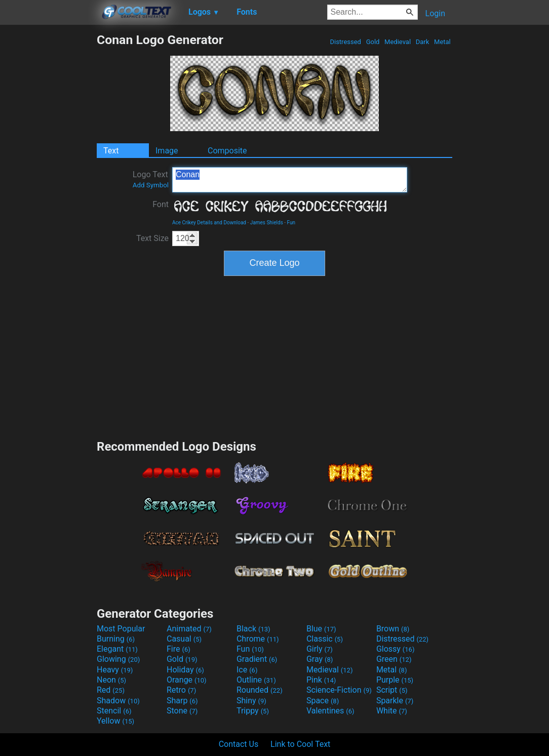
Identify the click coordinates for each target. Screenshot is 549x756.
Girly (320, 649)
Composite (227, 151)
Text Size (152, 238)
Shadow (118, 701)
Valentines (330, 711)
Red (111, 690)
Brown (393, 629)
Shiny (251, 701)
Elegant (117, 649)
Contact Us (239, 744)
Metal (442, 42)
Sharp (182, 701)
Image (167, 151)
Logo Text (151, 179)
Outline (256, 680)
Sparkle (395, 701)
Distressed (345, 42)
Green (394, 659)
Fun (291, 223)
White (392, 711)
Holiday (185, 670)
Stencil (114, 711)
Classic (325, 639)
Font (161, 204)
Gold (372, 42)
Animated (189, 629)
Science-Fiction (339, 690)
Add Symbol (151, 185)
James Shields (267, 223)
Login (435, 13)
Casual (184, 639)
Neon (111, 680)
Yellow (115, 721)
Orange (187, 680)
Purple (395, 680)
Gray (320, 659)
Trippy (253, 711)
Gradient (257, 659)
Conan (290, 180)
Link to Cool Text (300, 744)
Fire (179, 649)
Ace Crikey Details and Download (209, 223)
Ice (247, 670)
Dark (423, 42)
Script (392, 690)
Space (323, 701)
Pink (321, 680)
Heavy (115, 670)
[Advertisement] (48, 184)
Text (111, 151)
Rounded (260, 690)
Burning (116, 639)
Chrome (258, 639)
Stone (182, 711)
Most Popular (121, 629)
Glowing (118, 659)
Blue (321, 629)
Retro (181, 690)
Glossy (396, 649)
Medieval (398, 42)
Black (253, 629)
